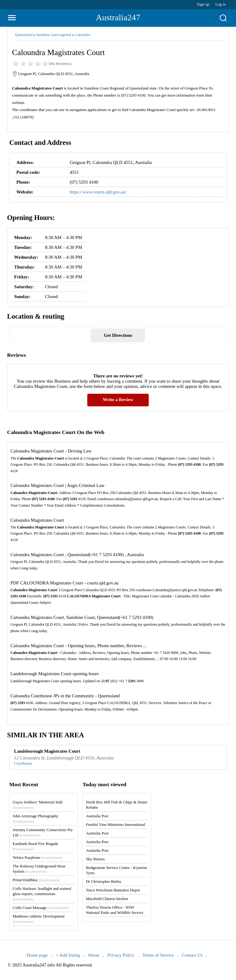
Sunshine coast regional (54, 35)
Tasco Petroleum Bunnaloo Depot (113, 890)
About (94, 955)
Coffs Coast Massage (41, 908)
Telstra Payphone (37, 857)
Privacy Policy (121, 955)
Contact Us (192, 955)
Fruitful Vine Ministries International (115, 825)
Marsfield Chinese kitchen (107, 899)
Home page (37, 955)
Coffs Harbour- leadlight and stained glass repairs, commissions (42, 894)
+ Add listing (68, 955)
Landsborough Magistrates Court (47, 751)
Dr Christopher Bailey (104, 881)
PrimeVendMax (36, 880)
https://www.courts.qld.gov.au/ (98, 192)
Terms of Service (158, 955)
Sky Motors (95, 859)
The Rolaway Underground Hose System (39, 869)
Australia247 (118, 17)
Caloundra (83, 35)
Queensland (24, 35)
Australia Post (97, 816)
